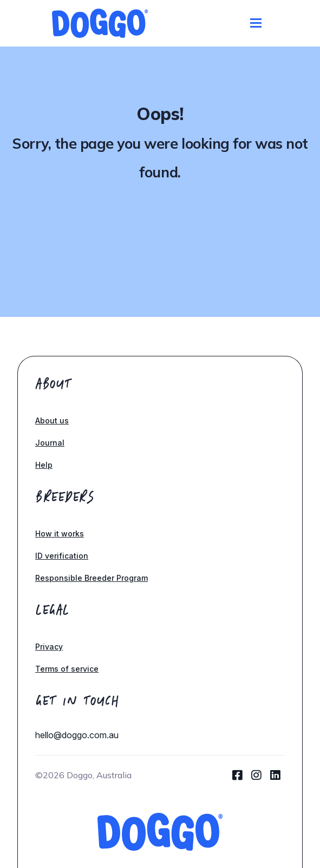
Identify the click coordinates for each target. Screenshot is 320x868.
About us (52, 420)
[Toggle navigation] (256, 23)
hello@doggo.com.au (77, 735)
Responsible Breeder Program (92, 578)
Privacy (49, 647)
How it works (60, 534)
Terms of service (67, 669)
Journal (50, 443)
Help (44, 465)
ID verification (62, 556)
